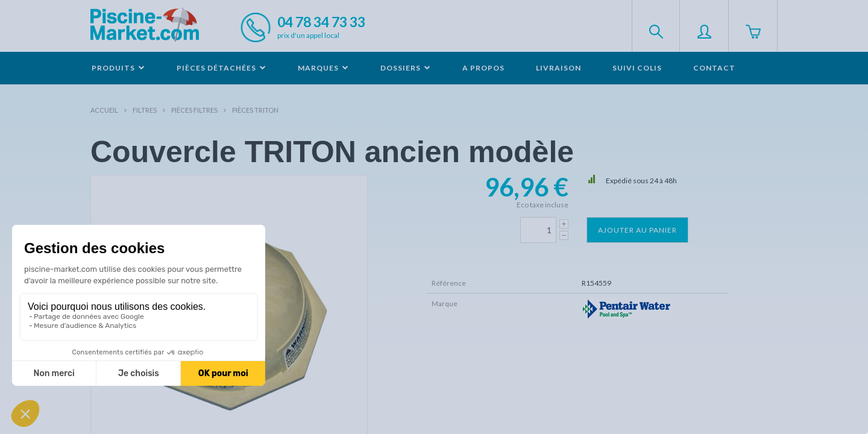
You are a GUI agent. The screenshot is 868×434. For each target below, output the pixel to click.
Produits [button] (118, 68)
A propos (483, 68)
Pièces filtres (194, 110)
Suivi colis (637, 68)
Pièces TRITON (255, 110)
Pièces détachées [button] (222, 68)
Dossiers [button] (406, 68)
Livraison (558, 68)
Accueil (104, 110)
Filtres (145, 110)
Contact (714, 68)
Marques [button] (323, 68)
